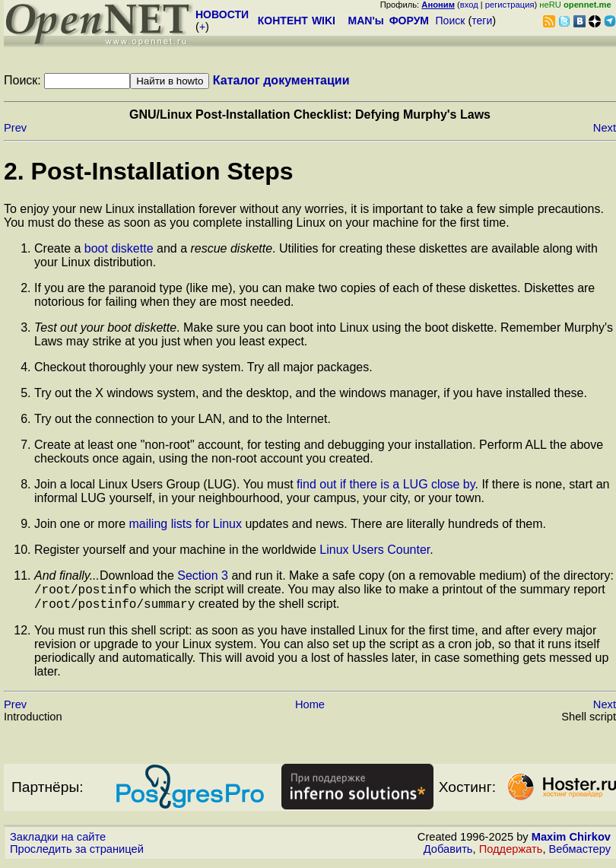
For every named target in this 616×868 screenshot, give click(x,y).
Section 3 (203, 575)
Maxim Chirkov (571, 841)
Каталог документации (281, 80)
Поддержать (511, 854)
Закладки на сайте (58, 841)
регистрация (510, 5)
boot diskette (119, 248)
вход (469, 5)
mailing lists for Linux (186, 524)
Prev (15, 128)
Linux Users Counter (375, 550)
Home (310, 709)
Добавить (448, 854)
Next (605, 128)
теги (482, 21)
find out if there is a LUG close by (386, 484)
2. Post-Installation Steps (149, 171)
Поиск (451, 21)
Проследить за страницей (77, 854)
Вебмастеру (580, 854)
